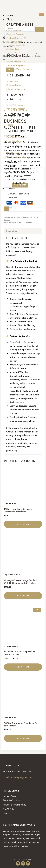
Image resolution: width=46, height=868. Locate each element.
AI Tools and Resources (23, 217)
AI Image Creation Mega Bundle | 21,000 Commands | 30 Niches (20, 582)
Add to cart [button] (23, 524)
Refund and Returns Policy (24, 179)
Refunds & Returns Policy (15, 805)
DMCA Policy (9, 809)
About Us (12, 162)
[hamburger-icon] (41, 15)
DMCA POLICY (19, 183)
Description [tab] (11, 231)
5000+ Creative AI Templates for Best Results (21, 724)
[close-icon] (4, 39)
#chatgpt (30, 222)
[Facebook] (18, 863)
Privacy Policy (19, 172)
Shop (10, 19)
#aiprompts (13, 222)
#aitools (22, 222)
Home (10, 15)
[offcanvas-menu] (4, 34)
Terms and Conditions (22, 176)
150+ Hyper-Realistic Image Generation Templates (18, 510)
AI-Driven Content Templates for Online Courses (20, 653)
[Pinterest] (28, 863)
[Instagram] (23, 863)
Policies (11, 166)
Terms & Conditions (12, 800)
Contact (11, 189)
